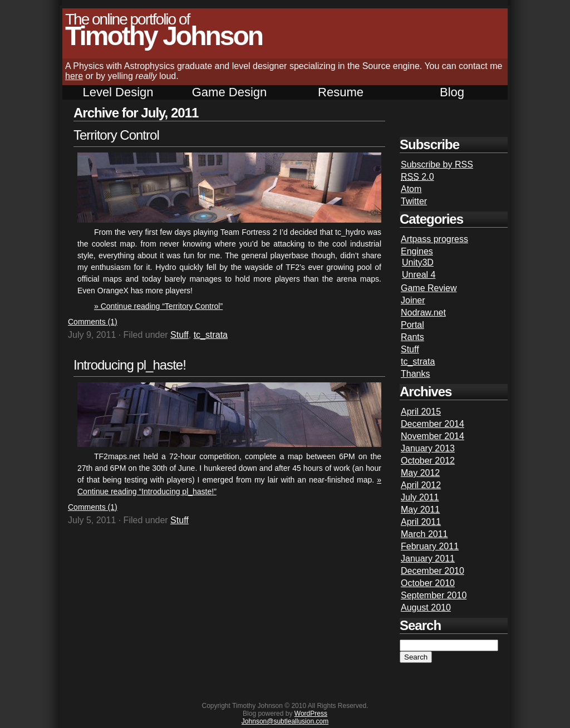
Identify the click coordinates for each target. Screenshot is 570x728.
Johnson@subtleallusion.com (285, 721)
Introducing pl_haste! (130, 365)
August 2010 (426, 608)
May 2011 (420, 510)
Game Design (230, 92)
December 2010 (433, 571)
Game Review (429, 288)
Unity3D (418, 262)
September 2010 (434, 595)
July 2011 (420, 497)
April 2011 (421, 522)
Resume (341, 92)
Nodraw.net (423, 313)
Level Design (118, 92)
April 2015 (421, 412)
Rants (412, 337)
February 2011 (430, 546)
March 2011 (424, 534)
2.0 (417, 177)
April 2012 (421, 485)
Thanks (415, 374)
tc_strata (211, 335)
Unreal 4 (419, 275)
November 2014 (433, 436)
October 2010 (428, 583)
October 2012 (428, 461)
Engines (417, 251)
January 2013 (428, 448)
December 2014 (433, 424)
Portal (412, 325)
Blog (452, 92)
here (74, 76)
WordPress (311, 714)
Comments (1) (93, 322)
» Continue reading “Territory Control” (158, 306)
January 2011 (428, 559)
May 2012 (420, 473)
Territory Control (116, 135)
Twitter (414, 201)
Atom (411, 189)
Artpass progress (434, 239)
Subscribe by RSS (437, 164)
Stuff (180, 335)
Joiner (413, 300)
